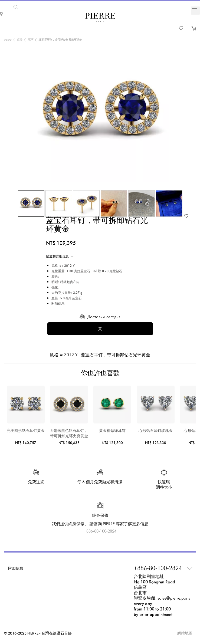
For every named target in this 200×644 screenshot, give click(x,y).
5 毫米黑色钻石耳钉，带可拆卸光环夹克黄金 (69, 434)
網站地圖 (185, 634)
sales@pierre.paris (174, 598)
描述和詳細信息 (57, 257)
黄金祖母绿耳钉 (112, 431)
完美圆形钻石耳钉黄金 (26, 431)
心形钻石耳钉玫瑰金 (156, 431)
